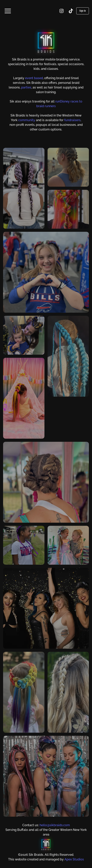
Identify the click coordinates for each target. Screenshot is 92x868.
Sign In (83, 11)
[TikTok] (71, 11)
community (27, 120)
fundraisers (72, 120)
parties (26, 87)
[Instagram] (62, 11)
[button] (8, 11)
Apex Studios (74, 859)
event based (34, 78)
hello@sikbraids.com (55, 825)
